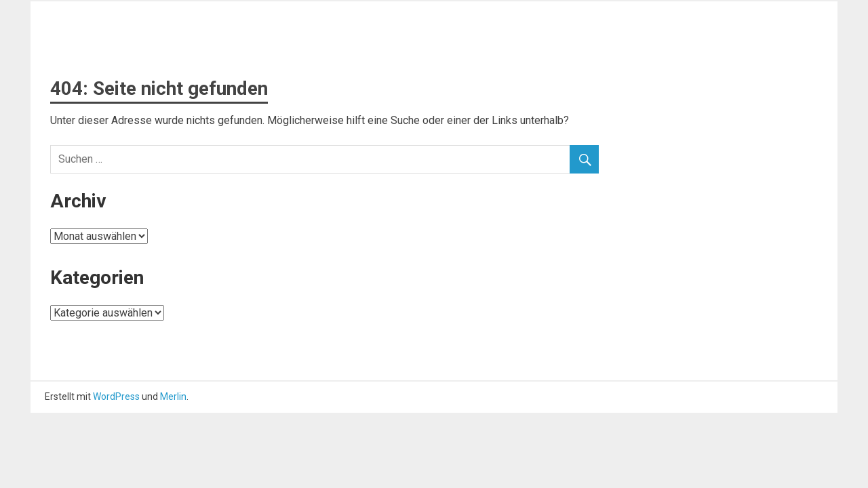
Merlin (173, 396)
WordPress (116, 396)
